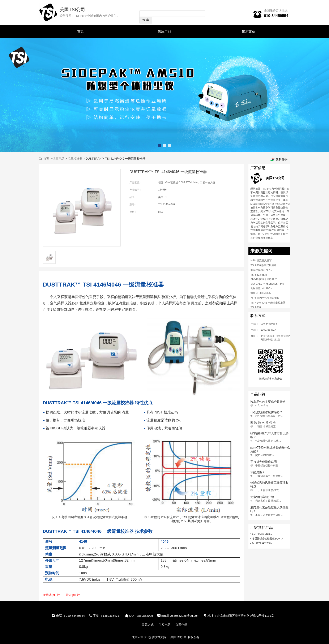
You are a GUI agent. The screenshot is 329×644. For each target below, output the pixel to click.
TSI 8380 (256, 307)
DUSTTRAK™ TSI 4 (262, 543)
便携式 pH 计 (51, 595)
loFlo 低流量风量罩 (261, 261)
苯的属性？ (258, 472)
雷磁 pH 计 (73, 595)
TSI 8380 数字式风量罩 (264, 265)
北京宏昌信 (139, 637)
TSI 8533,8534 (259, 275)
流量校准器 (75, 159)
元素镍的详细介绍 (262, 497)
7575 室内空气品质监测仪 (265, 298)
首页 (81, 31)
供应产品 (164, 31)
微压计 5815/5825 (261, 293)
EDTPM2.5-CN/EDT (263, 534)
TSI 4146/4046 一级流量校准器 (268, 303)
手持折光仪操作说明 (264, 462)
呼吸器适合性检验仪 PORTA (268, 538)
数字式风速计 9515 (261, 270)
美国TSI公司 (72, 10)
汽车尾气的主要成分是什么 (268, 402)
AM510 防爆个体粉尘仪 (264, 279)
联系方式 (148, 625)
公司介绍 (181, 625)
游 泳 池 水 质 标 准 (263, 423)
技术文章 (248, 31)
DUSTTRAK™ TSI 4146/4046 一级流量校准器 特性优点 (98, 403)
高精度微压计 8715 (261, 288)
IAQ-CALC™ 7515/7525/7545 (267, 284)
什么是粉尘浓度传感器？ (266, 412)
